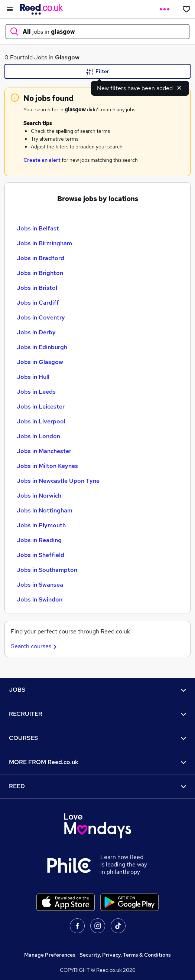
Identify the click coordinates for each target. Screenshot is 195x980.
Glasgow (67, 57)
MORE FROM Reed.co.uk (97, 762)
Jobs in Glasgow (40, 362)
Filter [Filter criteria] (98, 72)
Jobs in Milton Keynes (47, 466)
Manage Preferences (50, 955)
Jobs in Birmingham (44, 243)
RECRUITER (97, 714)
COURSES (97, 738)
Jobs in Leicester (41, 407)
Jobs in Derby (36, 332)
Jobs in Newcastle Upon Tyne (58, 481)
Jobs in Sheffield (40, 555)
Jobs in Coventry (41, 317)
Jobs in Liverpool (41, 421)
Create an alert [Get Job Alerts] (42, 160)
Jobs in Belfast (38, 228)
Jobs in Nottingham (45, 510)
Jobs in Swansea (40, 585)
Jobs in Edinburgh (42, 347)
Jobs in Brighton (40, 273)
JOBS (97, 690)
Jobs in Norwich (39, 496)
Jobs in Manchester (44, 451)
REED (97, 786)
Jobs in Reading (39, 540)
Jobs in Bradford (40, 258)
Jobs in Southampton (47, 570)
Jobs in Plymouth (41, 525)
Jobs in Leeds (36, 392)
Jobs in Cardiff (38, 303)
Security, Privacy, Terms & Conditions (125, 955)
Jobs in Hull (33, 377)
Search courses (35, 646)
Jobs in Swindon (40, 599)
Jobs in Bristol (37, 288)
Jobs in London (38, 436)
